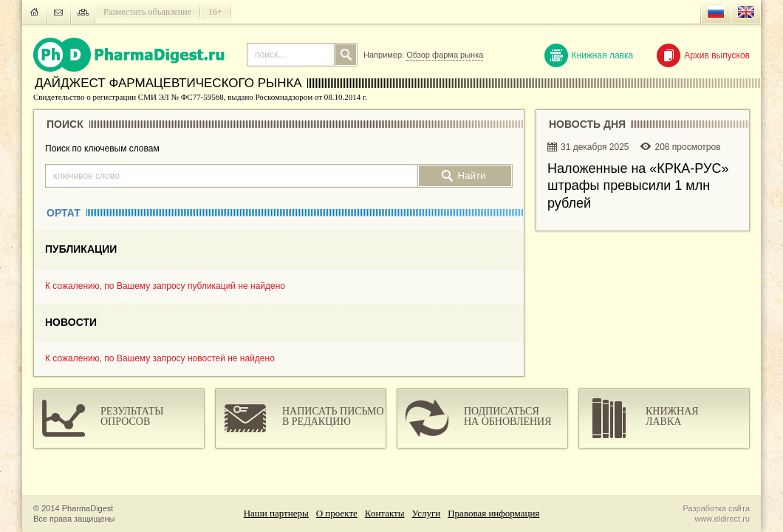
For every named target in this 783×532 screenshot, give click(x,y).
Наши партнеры (276, 513)
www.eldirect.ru (722, 519)
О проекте (337, 513)
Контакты (385, 513)
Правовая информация (493, 513)
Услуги (427, 513)
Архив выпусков (703, 55)
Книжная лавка (589, 55)
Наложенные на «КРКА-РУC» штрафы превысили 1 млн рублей (638, 186)
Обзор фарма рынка (445, 55)
